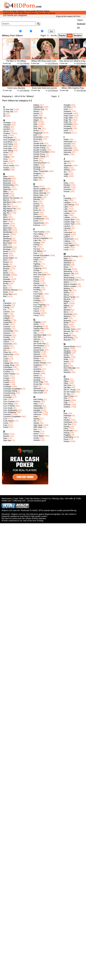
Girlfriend (37, 348)
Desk (36, 116)
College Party (9, 365)
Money (66, 327)
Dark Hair (7, 440)
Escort (36, 212)
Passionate (68, 431)
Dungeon (37, 173)
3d (4, 114)
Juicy (66, 176)
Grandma (37, 369)
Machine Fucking (71, 256)
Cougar (6, 378)
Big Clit (6, 204)
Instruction (68, 148)
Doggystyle (38, 133)
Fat (35, 247)
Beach (6, 196)
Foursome (38, 307)
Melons (67, 293)
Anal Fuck (7, 146)
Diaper (36, 120)
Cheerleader (8, 331)
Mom (66, 325)
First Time (38, 273)
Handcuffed (38, 408)
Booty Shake (8, 258)
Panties (67, 420)
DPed (36, 158)
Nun (65, 364)
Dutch (36, 176)
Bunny (6, 284)
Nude (66, 359)
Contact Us (46, 499)
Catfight (6, 318)
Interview (67, 152)
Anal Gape (8, 148)
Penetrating (68, 437)
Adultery (7, 127)
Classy (6, 346)
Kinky (66, 183)
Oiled (66, 383)
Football (37, 296)
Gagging (37, 322)
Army (5, 159)
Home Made (38, 436)
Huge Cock (68, 116)
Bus (5, 286)
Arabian (6, 157)
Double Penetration (41, 152)
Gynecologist (39, 391)
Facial (36, 236)
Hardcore (37, 414)
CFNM (6, 325)
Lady (66, 200)
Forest (36, 303)
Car (5, 310)
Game (36, 324)
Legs (66, 215)
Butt (5, 296)
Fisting (36, 279)
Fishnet (36, 277)
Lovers (66, 247)
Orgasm (67, 400)
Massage (67, 269)
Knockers (68, 189)
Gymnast (37, 388)
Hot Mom (67, 107)
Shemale (35, 32)
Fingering (37, 268)
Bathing (6, 187)
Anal (5, 136)
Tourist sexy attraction (16, 88)
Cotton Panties (9, 374)
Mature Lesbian (70, 286)
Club (5, 357)
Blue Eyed (7, 243)
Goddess (37, 361)
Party (66, 428)
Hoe (35, 429)
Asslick (6, 168)
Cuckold (7, 395)
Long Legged (69, 245)
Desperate (38, 118)
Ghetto (36, 341)
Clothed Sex (8, 354)
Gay (44, 32)
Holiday (37, 432)
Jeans (66, 168)
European (37, 217)
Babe (5, 177)
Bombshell (8, 247)
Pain (66, 413)
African (6, 131)
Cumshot (7, 414)
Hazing (36, 419)
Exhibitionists (39, 219)
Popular (62, 36)
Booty (6, 256)
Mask (66, 267)
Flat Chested (39, 285)
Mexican (67, 299)
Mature (67, 282)
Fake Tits (37, 240)
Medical (67, 289)
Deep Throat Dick (41, 171)
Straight (24, 32)
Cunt (5, 419)
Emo (35, 202)
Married (67, 265)
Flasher (37, 283)
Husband (67, 133)
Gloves (36, 358)
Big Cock (7, 207)
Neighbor (67, 353)
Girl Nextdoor (39, 346)
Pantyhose (68, 422)
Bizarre (6, 224)
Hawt (36, 417)
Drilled (36, 165)
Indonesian (68, 142)
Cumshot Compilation (12, 417)
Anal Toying (8, 151)
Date (70, 36)
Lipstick (67, 237)
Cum (5, 399)
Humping (67, 126)
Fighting (37, 264)
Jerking (67, 170)
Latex (66, 207)
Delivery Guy (39, 109)
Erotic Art (37, 210)
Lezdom (67, 226)
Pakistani (67, 416)
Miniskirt (67, 310)
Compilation (8, 369)
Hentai (36, 423)
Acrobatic (7, 123)
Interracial (68, 150)
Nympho (67, 372)
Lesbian (67, 217)
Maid (66, 259)
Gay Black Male (40, 335)
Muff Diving (68, 338)
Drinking (37, 167)
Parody (67, 426)
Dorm (36, 141)
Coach (6, 359)
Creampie (7, 387)
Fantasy (37, 243)
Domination (38, 137)
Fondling (37, 290)
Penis (66, 439)
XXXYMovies (25, 63)
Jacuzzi (67, 161)
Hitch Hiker (38, 427)
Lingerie (67, 235)
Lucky (66, 250)
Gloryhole (37, 356)
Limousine (68, 232)
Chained (7, 327)
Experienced (39, 223)
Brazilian (7, 266)
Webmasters (7, 499)
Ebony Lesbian (40, 189)
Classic (6, 342)
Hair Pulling (38, 399)
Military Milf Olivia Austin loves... (45, 61)
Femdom (37, 258)
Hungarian (68, 129)
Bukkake (7, 279)
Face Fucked (39, 232)
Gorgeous (38, 365)
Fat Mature (38, 251)
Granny (36, 373)
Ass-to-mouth (9, 166)
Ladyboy (67, 202)
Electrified (38, 197)
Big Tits (6, 213)
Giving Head (39, 350)
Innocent (67, 144)
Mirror (66, 312)
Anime (6, 153)
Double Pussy (39, 154)
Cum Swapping (9, 412)
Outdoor (67, 407)
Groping (37, 380)
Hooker (36, 438)
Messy (66, 295)
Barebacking (8, 185)
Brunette (7, 275)
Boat (5, 245)
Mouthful (67, 336)
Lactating (67, 198)
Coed (5, 361)
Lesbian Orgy (69, 222)
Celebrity (7, 320)
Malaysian (68, 261)
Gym (35, 386)
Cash (5, 314)
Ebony (36, 187)
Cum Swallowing (10, 410)
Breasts (6, 269)
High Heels (38, 425)
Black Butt (7, 228)
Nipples (67, 357)
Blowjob (6, 241)
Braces (6, 262)
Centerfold (7, 322)
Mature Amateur (70, 284)
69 (4, 116)
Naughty (67, 351)
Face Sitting (38, 234)
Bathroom (7, 189)
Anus (5, 155)
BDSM (6, 194)
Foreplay (37, 300)
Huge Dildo (68, 118)
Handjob (37, 410)
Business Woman (10, 290)
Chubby (6, 337)
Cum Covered (9, 402)
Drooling (37, 169)
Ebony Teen (38, 195)
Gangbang (38, 326)
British (6, 273)
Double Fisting (39, 148)
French (36, 309)
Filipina (36, 266)
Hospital (67, 105)
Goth (35, 367)
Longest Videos (69, 24)
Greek (36, 376)
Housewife (68, 114)
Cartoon (7, 312)
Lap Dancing (69, 205)
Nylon (66, 370)
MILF (66, 303)
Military (67, 306)
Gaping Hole (39, 329)
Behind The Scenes (11, 198)
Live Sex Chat (69, 28)
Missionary (68, 314)
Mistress (67, 316)
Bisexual (7, 219)
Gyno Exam (38, 393)
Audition (7, 170)
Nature (66, 349)
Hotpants (67, 111)
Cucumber (7, 397)
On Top (67, 394)
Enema (36, 204)
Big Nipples (8, 211)
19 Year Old (8, 112)
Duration (78, 36)
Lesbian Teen (69, 224)
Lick (65, 230)
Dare (5, 438)
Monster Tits (69, 331)
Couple (6, 382)
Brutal (6, 277)
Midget (66, 301)
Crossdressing (9, 393)
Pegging (67, 435)
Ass (5, 163)
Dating (36, 105)
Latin (66, 209)
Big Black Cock (9, 202)
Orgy (66, 403)
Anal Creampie (9, 140)
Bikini (5, 217)
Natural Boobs (70, 347)
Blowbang (7, 239)
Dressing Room (40, 163)
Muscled (67, 340)
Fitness (36, 281)
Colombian (8, 367)
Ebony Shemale (40, 193)
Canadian (7, 305)
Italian (66, 154)
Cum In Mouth (9, 406)
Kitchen (67, 187)
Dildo (36, 124)
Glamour (37, 352)
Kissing (67, 185)
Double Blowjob (40, 146)
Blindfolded (8, 232)
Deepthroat (38, 107)
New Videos (69, 20)
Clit (5, 350)
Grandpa (37, 371)
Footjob (37, 298)
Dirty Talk (37, 129)
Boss (5, 260)
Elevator (37, 199)
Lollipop (67, 241)
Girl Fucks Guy (40, 344)
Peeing (67, 433)
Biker (5, 215)
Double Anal (38, 143)
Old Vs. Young (70, 390)
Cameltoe (7, 303)
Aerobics (7, 129)
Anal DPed (8, 142)
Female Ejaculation (41, 255)
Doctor (36, 131)
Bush (5, 288)
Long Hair (68, 243)
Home (52, 20)
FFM (35, 262)
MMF (66, 318)
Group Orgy (38, 382)
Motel (66, 333)
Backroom (7, 181)
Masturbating (69, 278)
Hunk (66, 131)
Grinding (37, 378)
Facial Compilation (41, 238)
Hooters (37, 440)
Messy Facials (70, 297)
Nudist (66, 362)
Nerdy (66, 355)
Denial (36, 111)
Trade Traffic (19, 499)
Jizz (65, 172)
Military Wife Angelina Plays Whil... (73, 89)
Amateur (7, 133)
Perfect (67, 441)
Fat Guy (37, 249)
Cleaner (6, 348)
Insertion (67, 146)
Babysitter (7, 179)
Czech (6, 427)
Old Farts (67, 385)
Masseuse (68, 271)
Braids (6, 264)
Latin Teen (68, 211)
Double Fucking (40, 150)
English (36, 206)
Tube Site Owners (33, 499)
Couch (6, 376)
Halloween (38, 406)
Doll (35, 135)
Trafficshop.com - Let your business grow (29, 501)
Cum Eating (8, 404)
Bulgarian (7, 281)
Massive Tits (69, 274)
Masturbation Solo (71, 280)
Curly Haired (8, 421)
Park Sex (67, 424)
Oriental (67, 405)
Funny (36, 315)
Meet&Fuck (52, 28)
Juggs (66, 174)
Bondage (7, 249)
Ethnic (36, 214)
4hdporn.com (17, 514)
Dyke (36, 180)
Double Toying (39, 156)
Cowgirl (6, 384)
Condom (7, 372)
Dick (35, 122)
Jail (65, 163)
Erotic (36, 208)
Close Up (7, 352)
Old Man (67, 388)
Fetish (36, 260)
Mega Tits (68, 291)
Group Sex (38, 384)
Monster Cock (69, 329)
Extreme (37, 225)
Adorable (7, 125)
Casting (6, 316)
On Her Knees (70, 392)
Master (67, 276)
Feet (35, 253)
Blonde (6, 234)
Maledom (67, 263)
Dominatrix (38, 139)
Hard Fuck (38, 412)
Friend (36, 311)
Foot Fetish (38, 294)
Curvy (6, 423)
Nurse (66, 366)
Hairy (36, 404)
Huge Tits (68, 120)
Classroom (8, 344)
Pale (66, 418)
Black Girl (7, 230)
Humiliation (68, 124)
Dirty (35, 126)
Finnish (36, 270)
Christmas (7, 335)
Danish (6, 436)
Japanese (68, 166)
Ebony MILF (38, 191)
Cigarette (7, 339)
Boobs (6, 251)
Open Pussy (69, 396)
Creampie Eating (10, 391)
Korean (67, 192)
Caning (6, 307)
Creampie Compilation (12, 389)
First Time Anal (40, 275)
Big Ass (6, 200)
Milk (65, 308)
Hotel (66, 109)
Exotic (36, 221)
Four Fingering (39, 305)
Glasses (37, 354)
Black (5, 226)
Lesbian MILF (69, 220)
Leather (67, 213)
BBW (5, 192)
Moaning (67, 321)
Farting (36, 245)
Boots (6, 254)
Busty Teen (8, 294)
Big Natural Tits (9, 209)
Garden (37, 331)
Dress (36, 161)
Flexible (37, 288)
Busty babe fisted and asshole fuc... (45, 89)
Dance (6, 434)
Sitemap (55, 499)
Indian (66, 139)
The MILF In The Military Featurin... (16, 62)
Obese (66, 379)
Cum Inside (8, 408)
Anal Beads (8, 138)
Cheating (7, 329)
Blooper (6, 236)
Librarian (67, 228)
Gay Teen (37, 337)
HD (35, 421)
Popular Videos (52, 24)
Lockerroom (69, 239)
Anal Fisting (8, 144)
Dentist (36, 114)
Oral (65, 398)
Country (6, 380)
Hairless (37, 402)
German (37, 339)
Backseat (7, 183)
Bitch (5, 221)
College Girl (8, 363)
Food (36, 292)
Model (66, 323)
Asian (6, 161)
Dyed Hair (38, 178)
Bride (5, 271)
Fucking (37, 313)
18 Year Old (8, 110)
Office (66, 381)
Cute (5, 425)
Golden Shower (40, 363)
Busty (6, 292)
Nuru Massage (70, 368)
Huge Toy (68, 122)
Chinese (7, 333)
